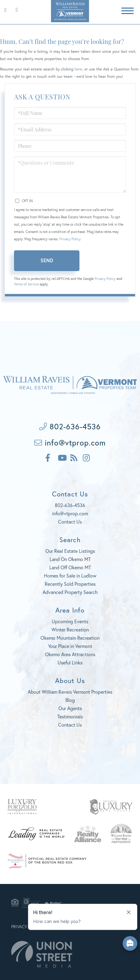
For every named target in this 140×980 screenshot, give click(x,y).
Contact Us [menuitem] (70, 725)
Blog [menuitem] (70, 700)
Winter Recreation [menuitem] (70, 629)
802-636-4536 (15, 9)
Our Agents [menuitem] (70, 708)
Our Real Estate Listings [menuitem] (70, 551)
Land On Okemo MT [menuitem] (70, 559)
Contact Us (70, 522)
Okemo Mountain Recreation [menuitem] (70, 638)
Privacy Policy (70, 239)
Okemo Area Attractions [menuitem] (70, 654)
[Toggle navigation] (128, 10)
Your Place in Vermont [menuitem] (70, 646)
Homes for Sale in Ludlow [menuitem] (70, 576)
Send (47, 260)
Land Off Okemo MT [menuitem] (70, 567)
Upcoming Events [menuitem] (70, 621)
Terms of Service (26, 284)
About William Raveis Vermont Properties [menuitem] (70, 692)
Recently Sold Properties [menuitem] (70, 584)
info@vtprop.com (70, 443)
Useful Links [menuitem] (70, 662)
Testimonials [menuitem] (70, 716)
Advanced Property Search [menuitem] (70, 592)
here (78, 69)
